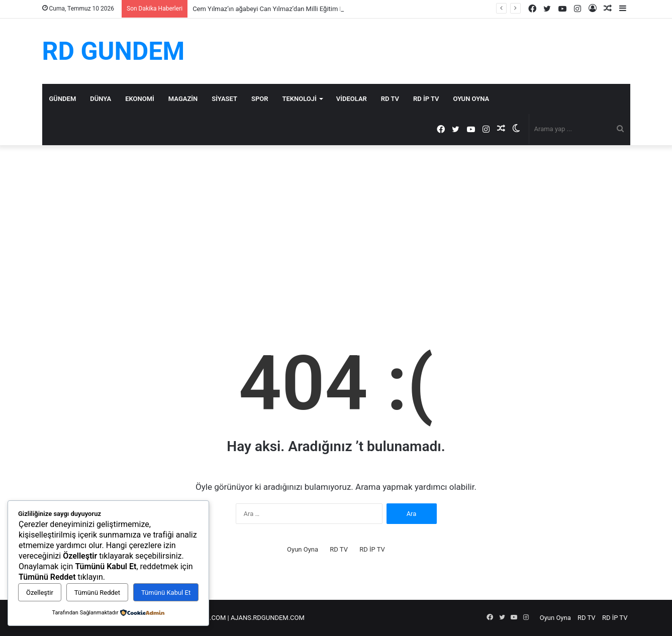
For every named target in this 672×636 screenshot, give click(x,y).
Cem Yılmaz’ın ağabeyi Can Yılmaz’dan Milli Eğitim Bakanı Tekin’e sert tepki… (303, 9)
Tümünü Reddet (97, 593)
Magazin (183, 99)
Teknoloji (300, 99)
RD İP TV (426, 99)
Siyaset (224, 99)
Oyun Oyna (471, 99)
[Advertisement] (336, 231)
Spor (260, 99)
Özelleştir (40, 593)
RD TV (390, 99)
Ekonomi (140, 99)
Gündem (63, 99)
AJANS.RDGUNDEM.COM (268, 618)
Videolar (352, 99)
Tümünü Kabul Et (166, 593)
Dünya (101, 99)
